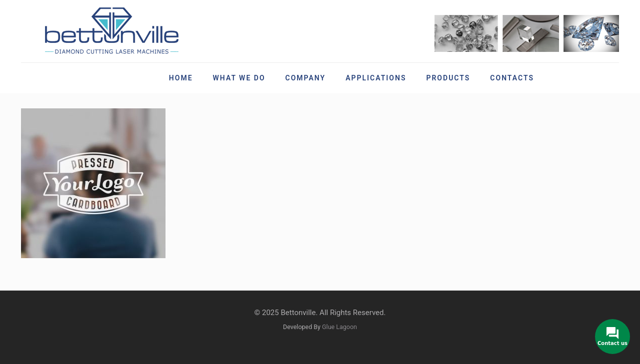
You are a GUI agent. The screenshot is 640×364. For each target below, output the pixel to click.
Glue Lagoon (339, 327)
